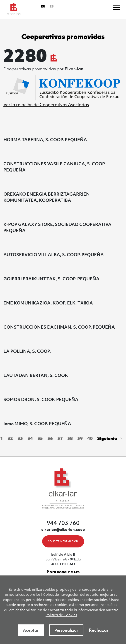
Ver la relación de (46, 105)
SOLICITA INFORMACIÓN (63, 541)
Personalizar (66, 630)
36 (50, 438)
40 (90, 438)
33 (20, 438)
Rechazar (99, 630)
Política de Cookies (61, 615)
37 (60, 438)
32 (10, 438)
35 (40, 438)
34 (30, 438)
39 (80, 438)
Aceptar (31, 630)
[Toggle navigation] (116, 8)
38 (70, 438)
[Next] (109, 439)
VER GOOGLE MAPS (65, 572)
